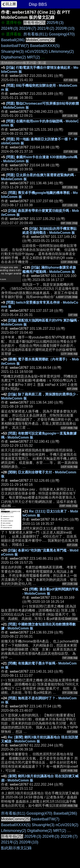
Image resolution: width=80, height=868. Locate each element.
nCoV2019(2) (36, 51)
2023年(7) (28, 28)
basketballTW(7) (15, 46)
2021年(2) (46, 28)
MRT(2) (34, 57)
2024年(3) (10, 28)
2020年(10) (65, 28)
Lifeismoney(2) (61, 51)
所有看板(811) (36, 34)
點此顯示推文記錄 (16, 848)
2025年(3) (55, 23)
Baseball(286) (13, 40)
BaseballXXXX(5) (45, 46)
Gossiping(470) (62, 34)
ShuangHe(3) (12, 51)
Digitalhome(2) (14, 57)
